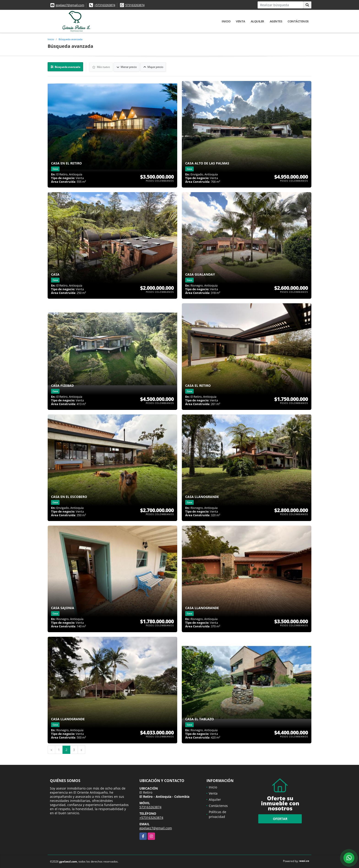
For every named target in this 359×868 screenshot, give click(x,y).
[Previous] (51, 750)
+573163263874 (105, 5)
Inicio (226, 21)
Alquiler (257, 21)
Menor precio (127, 67)
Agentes (276, 21)
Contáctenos (298, 21)
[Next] (81, 750)
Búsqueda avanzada (71, 39)
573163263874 (135, 5)
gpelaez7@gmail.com (70, 5)
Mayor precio (153, 67)
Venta (241, 21)
